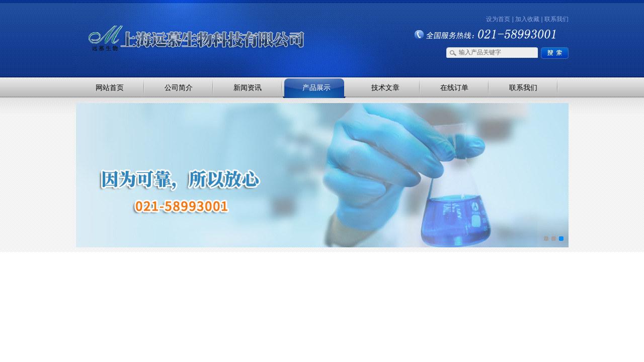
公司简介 (179, 87)
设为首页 (498, 19)
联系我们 (556, 19)
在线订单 (454, 87)
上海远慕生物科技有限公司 (181, 21)
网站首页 (110, 87)
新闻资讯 (248, 87)
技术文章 (385, 87)
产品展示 (316, 87)
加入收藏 (527, 19)
